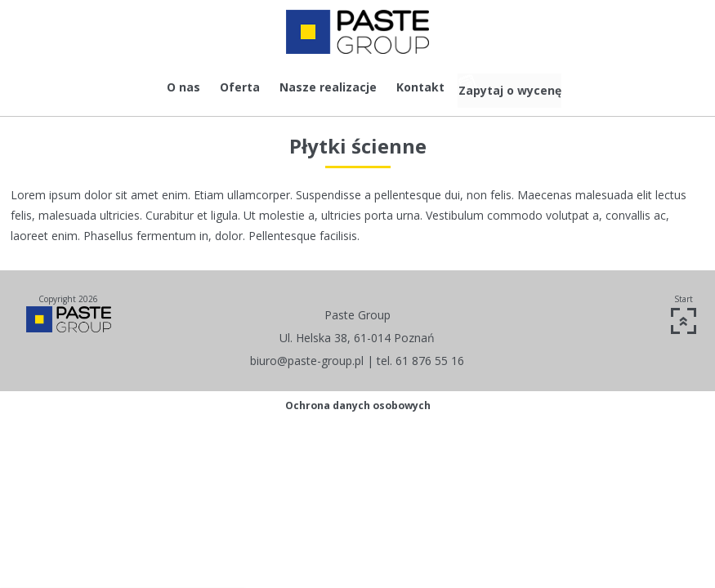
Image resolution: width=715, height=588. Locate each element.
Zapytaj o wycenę (523, 87)
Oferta (221, 87)
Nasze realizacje (309, 87)
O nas (165, 87)
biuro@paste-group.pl (307, 355)
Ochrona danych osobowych (358, 400)
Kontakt (402, 87)
